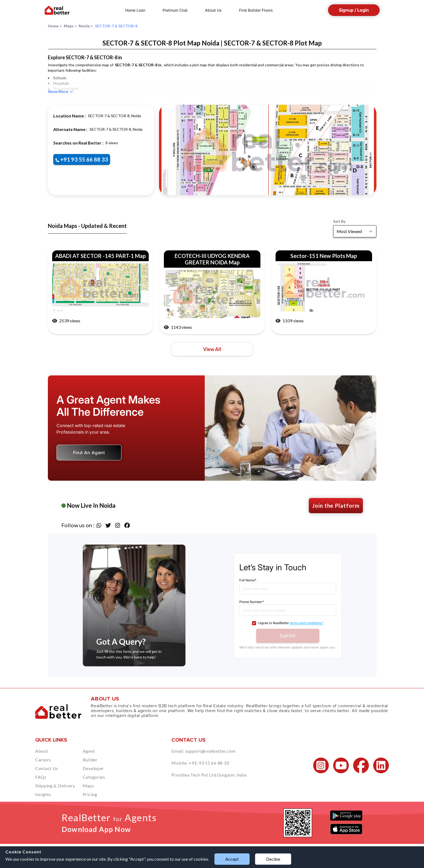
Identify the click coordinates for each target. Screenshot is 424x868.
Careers (43, 760)
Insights (43, 794)
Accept (232, 859)
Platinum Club (175, 10)
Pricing (90, 794)
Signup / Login (354, 10)
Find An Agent (89, 453)
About (42, 751)
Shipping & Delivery (55, 786)
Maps (70, 26)
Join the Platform (336, 506)
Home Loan (135, 10)
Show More (60, 91)
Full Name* (248, 580)
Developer (93, 768)
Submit (288, 636)
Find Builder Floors (256, 10)
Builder (90, 760)
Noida (86, 26)
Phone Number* (252, 602)
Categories (94, 777)
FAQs (41, 777)
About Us (213, 10)
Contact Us (47, 768)
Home (55, 26)
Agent (89, 751)
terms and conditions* (307, 623)
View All (212, 349)
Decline (273, 859)
